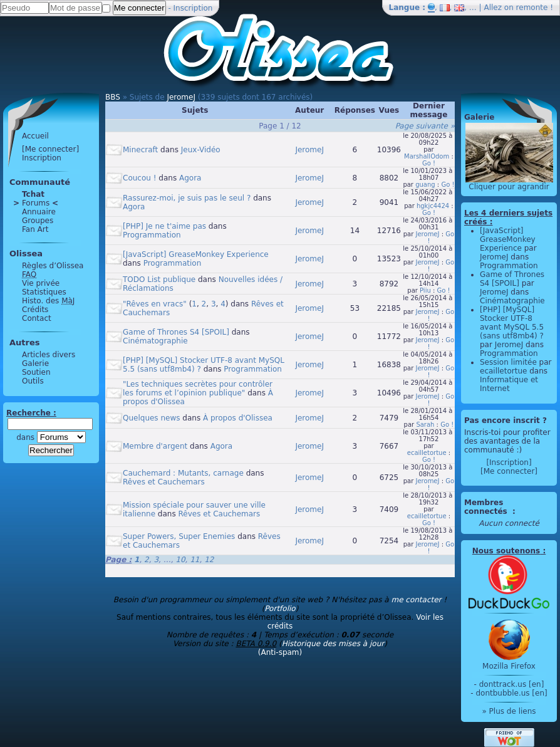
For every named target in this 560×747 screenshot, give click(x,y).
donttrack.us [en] (512, 684)
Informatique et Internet (509, 384)
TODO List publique (159, 279)
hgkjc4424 (433, 206)
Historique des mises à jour (333, 644)
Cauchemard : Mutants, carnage (183, 473)
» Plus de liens (509, 711)
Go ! (429, 163)
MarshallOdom (427, 156)
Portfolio (280, 609)
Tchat (33, 194)
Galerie (35, 363)
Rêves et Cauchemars (164, 482)
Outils (33, 381)
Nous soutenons (506, 551)
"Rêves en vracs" (155, 304)
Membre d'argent (155, 446)
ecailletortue (427, 453)
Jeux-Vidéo (201, 150)
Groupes (38, 221)
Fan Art (35, 229)
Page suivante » (425, 126)
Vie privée (41, 283)
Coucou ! (140, 178)
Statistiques (44, 292)
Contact (37, 318)
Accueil (35, 136)
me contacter (416, 600)
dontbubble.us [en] (511, 693)
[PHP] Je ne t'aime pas (164, 226)
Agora (190, 178)
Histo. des (48, 301)
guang (425, 185)
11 (194, 560)
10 (180, 560)
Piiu (425, 290)
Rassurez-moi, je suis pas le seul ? (187, 198)
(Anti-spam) (280, 652)
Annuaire (39, 212)
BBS (113, 97)
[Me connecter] (50, 149)
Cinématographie (155, 341)
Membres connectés (487, 507)
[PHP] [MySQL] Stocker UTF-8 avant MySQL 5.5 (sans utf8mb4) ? (512, 323)
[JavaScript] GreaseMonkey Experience (196, 254)
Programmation (152, 235)
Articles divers (49, 355)
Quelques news (152, 418)
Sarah (425, 425)
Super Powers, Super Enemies (179, 536)
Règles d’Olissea (53, 266)
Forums (36, 203)
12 (209, 560)
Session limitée (508, 362)
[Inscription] (509, 462)
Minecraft (140, 150)
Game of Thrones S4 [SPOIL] (176, 332)
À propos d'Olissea (238, 418)
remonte (532, 8)
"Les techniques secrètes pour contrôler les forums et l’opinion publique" (198, 389)
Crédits (35, 310)
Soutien (36, 372)
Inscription (193, 8)
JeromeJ (181, 97)
